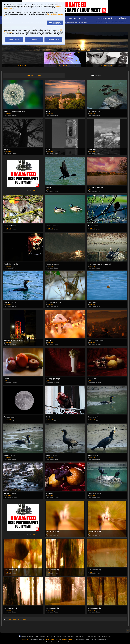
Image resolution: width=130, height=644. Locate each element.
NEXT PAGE (22, 619)
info (34, 191)
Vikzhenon (8, 113)
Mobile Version (27, 639)
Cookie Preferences (67, 639)
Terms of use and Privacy (53, 639)
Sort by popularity (34, 76)
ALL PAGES (12, 619)
